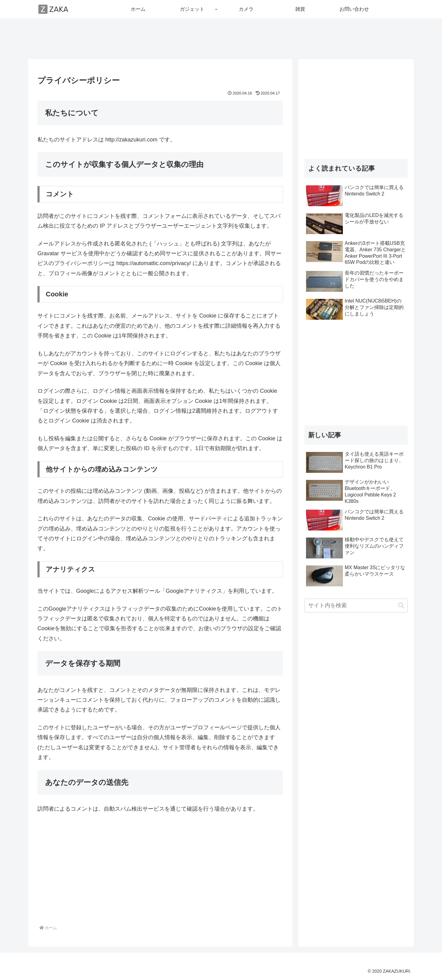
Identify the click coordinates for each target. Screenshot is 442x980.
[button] (401, 606)
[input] (356, 606)
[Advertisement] (221, 38)
